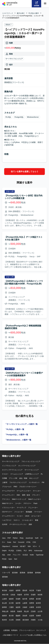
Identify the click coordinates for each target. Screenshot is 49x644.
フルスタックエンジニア (18, 482)
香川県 (11, 616)
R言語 (4, 559)
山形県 (4, 599)
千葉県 (38, 590)
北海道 (13, 595)
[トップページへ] (10, 4)
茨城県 (18, 599)
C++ (4, 542)
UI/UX (27, 516)
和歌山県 (5, 611)
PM (43, 482)
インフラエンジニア (9, 466)
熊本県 (4, 620)
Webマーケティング (19, 499)
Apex (10, 559)
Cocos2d (21, 542)
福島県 (11, 599)
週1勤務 (15, 573)
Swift (37, 538)
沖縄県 (33, 620)
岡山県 (26, 611)
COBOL (19, 551)
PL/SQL (8, 117)
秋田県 (40, 595)
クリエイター (19, 512)
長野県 (32, 603)
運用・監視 (26, 495)
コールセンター (27, 520)
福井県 (18, 603)
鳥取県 (13, 611)
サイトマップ (41, 630)
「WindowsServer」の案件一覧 (18, 440)
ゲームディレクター (24, 491)
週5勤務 (5, 577)
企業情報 (7, 630)
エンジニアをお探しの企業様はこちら (33, 635)
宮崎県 (18, 620)
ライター (20, 516)
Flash (35, 503)
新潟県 (38, 599)
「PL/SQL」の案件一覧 (14, 429)
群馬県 (32, 599)
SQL (4, 555)
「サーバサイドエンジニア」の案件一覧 (21, 424)
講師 (30, 524)
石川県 (11, 603)
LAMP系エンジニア (32, 474)
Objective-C (6, 546)
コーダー (18, 503)
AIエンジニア (34, 478)
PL (42, 474)
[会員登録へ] (36, 4)
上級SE (5, 482)
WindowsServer (33, 117)
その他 (40, 620)
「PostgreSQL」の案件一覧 (16, 435)
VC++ (35, 546)
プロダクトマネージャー (28, 487)
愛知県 (25, 590)
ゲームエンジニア (17, 474)
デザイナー (27, 503)
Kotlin (32, 555)
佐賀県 (32, 616)
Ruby (22, 538)
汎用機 (4, 478)
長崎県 (38, 616)
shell (9, 555)
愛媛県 (18, 616)
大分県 (11, 620)
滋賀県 (18, 607)
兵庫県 (32, 607)
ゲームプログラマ (8, 491)
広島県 (33, 611)
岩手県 (26, 595)
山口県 (40, 611)
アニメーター (33, 508)
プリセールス (7, 487)
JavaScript (29, 538)
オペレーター (36, 516)
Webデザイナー (8, 503)
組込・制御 (23, 478)
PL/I (25, 551)
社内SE (5, 524)
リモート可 (6, 573)
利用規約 (14, 630)
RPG (30, 551)
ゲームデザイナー (8, 516)
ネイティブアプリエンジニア (12, 470)
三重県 (11, 607)
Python (15, 538)
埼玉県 (32, 590)
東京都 (4, 590)
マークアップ (21, 508)
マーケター (38, 512)
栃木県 (25, 599)
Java (4, 538)
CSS (34, 542)
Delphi (4, 551)
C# (41, 538)
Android (15, 546)
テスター (5, 474)
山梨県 (25, 603)
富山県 (4, 603)
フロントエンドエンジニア (31, 461)
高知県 (25, 616)
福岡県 (18, 590)
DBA (18, 495)
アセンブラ (17, 555)
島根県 (20, 611)
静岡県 (4, 607)
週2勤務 (23, 573)
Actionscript (38, 551)
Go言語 (25, 555)
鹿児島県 (26, 620)
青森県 (20, 595)
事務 (37, 520)
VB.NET (23, 546)
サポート (17, 520)
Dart (16, 559)
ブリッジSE (13, 478)
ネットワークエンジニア (27, 466)
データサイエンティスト (18, 524)
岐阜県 (38, 603)
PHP (9, 538)
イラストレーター (8, 508)
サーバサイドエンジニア (14, 59)
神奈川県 (5, 595)
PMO (15, 487)
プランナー (36, 495)
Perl (15, 542)
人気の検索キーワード (10, 635)
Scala (9, 542)
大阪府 (11, 590)
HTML (28, 542)
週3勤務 (30, 573)
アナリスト (6, 499)
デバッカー (37, 491)
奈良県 (38, 607)
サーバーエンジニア (32, 470)
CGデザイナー (7, 512)
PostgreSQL (19, 117)
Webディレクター (34, 499)
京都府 (25, 607)
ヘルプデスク (7, 520)
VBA (29, 546)
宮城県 (33, 595)
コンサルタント (34, 482)
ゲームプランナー (8, 495)
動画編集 (29, 512)
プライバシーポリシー (27, 630)
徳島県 (4, 616)
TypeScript (40, 555)
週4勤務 (38, 573)
